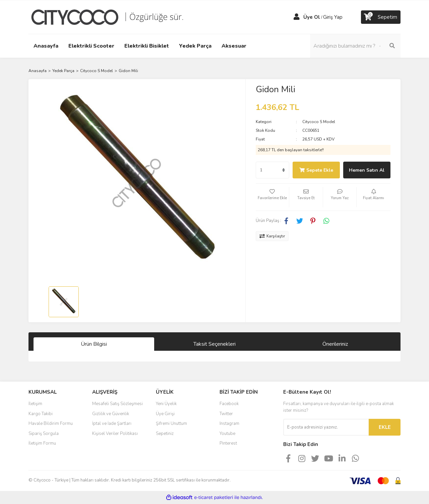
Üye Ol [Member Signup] (312, 17)
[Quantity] (272, 170)
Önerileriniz (335, 344)
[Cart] (381, 17)
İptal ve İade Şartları (112, 424)
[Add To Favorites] (272, 197)
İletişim (35, 404)
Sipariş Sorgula (44, 434)
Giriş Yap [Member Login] (333, 17)
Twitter (226, 414)
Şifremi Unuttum (171, 424)
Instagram (229, 424)
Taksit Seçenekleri (214, 344)
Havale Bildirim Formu (51, 424)
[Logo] (112, 17)
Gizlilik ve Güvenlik (111, 414)
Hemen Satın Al (367, 170)
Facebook (229, 404)
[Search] (355, 46)
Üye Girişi (165, 414)
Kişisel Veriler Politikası (115, 434)
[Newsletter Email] (326, 427)
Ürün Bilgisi (94, 344)
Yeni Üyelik (166, 404)
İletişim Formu (42, 443)
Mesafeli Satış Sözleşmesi (117, 404)
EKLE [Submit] (385, 427)
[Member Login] (297, 17)
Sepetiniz (165, 434)
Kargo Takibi (41, 414)
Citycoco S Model (319, 122)
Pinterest (228, 443)
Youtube (227, 434)
